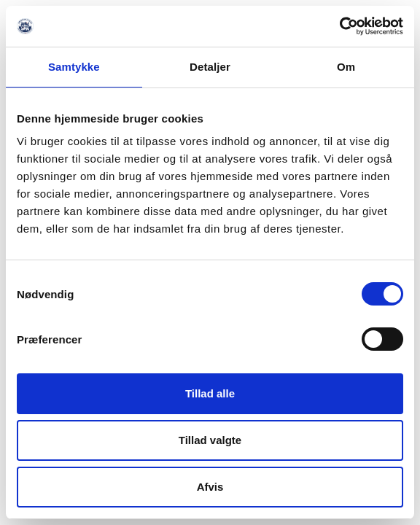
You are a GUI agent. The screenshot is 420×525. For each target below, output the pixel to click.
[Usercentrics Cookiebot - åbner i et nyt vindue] (339, 26)
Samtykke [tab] (74, 67)
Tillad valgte (210, 440)
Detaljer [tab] (210, 67)
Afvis (210, 487)
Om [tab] (346, 67)
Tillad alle (210, 393)
